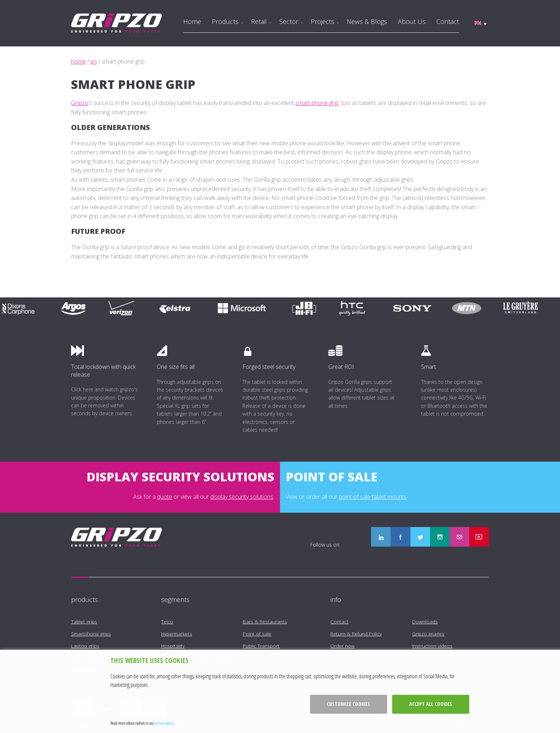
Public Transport (261, 646)
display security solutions (242, 497)
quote (165, 497)
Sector (289, 21)
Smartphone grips (91, 634)
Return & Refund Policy (356, 634)
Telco (167, 621)
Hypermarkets (177, 634)
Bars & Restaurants (265, 621)
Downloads (425, 621)
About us (412, 21)
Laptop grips (85, 646)
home (78, 61)
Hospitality (173, 646)
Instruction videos (432, 646)
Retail (259, 21)
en (94, 61)
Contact (448, 21)
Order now (342, 646)
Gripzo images (428, 634)
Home (192, 21)
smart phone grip (317, 103)
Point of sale (257, 634)
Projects (322, 21)
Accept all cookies (431, 704)
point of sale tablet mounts (373, 497)
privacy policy (165, 723)
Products (225, 21)
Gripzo (80, 103)
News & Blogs (367, 21)
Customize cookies (348, 704)
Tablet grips (84, 621)
